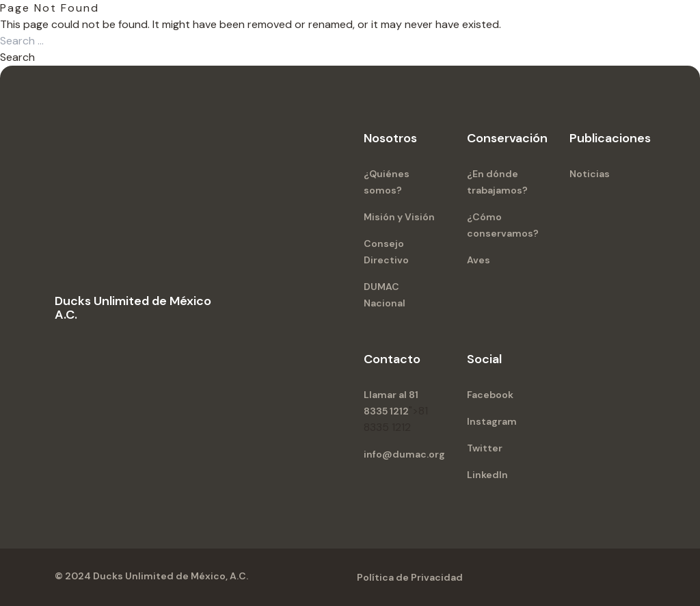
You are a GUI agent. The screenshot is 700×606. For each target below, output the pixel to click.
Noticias (590, 174)
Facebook (490, 395)
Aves (479, 260)
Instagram (492, 421)
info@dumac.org (404, 454)
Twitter (485, 448)
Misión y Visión (399, 217)
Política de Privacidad (410, 577)
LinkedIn (487, 475)
